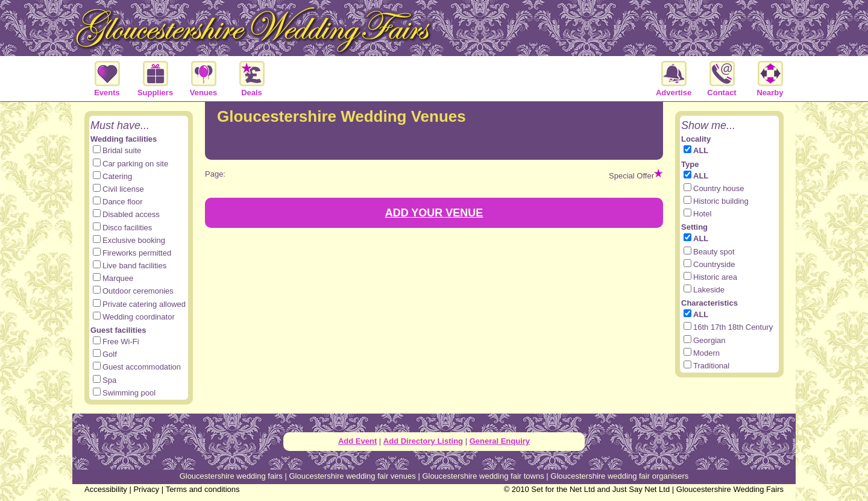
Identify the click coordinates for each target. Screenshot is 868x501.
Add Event (357, 441)
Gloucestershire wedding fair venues (352, 476)
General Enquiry (500, 441)
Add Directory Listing (423, 441)
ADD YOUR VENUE (434, 213)
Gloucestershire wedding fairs (231, 476)
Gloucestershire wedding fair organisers (619, 476)
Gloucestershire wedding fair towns (483, 476)
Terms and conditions (203, 489)
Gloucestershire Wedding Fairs (730, 489)
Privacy (146, 489)
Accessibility (106, 489)
